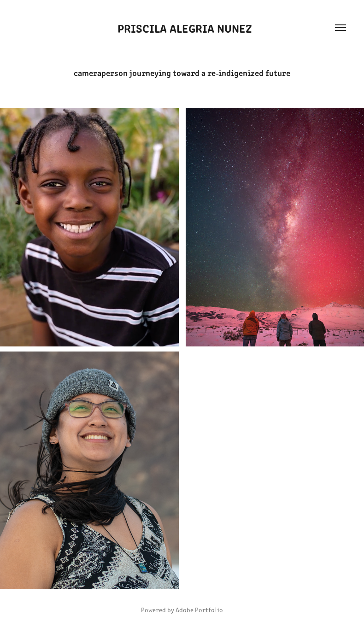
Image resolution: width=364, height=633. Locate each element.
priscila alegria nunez (182, 28)
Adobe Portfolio (199, 610)
